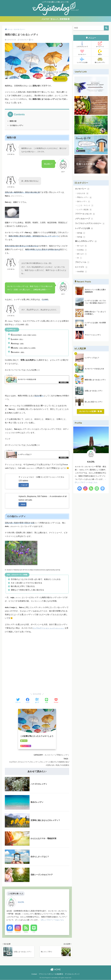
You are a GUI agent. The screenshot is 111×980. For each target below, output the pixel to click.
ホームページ (100, 44)
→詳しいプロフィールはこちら (52, 920)
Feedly (26, 932)
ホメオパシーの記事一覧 (91, 412)
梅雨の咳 (13, 121)
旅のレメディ (84, 202)
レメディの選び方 (49, 762)
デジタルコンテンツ (72, 974)
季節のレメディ (63, 755)
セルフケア (25, 762)
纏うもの (82, 254)
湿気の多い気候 (53, 765)
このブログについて (82, 44)
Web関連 (82, 272)
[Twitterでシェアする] (18, 701)
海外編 (81, 237)
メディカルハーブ (84, 219)
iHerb (23, 504)
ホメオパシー (50, 755)
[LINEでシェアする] (47, 701)
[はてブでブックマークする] (37, 701)
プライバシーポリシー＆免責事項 (51, 974)
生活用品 (82, 250)
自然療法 (66, 765)
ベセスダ (24, 485)
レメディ (36, 762)
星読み (100, 52)
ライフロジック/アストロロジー (90, 224)
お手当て (14, 762)
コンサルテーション (49, 628)
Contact (34, 974)
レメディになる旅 (82, 60)
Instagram (18, 932)
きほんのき (83, 194)
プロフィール (82, 263)
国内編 (81, 233)
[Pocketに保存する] (56, 701)
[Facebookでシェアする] (28, 701)
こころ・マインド (85, 206)
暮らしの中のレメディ (86, 241)
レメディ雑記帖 (85, 210)
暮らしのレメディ (100, 60)
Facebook (10, 932)
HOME (55, 970)
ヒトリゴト (81, 267)
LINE (34, 932)
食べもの (82, 246)
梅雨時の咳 (63, 762)
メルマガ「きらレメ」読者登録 (55, 19)
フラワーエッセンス (85, 214)
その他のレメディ (16, 125)
